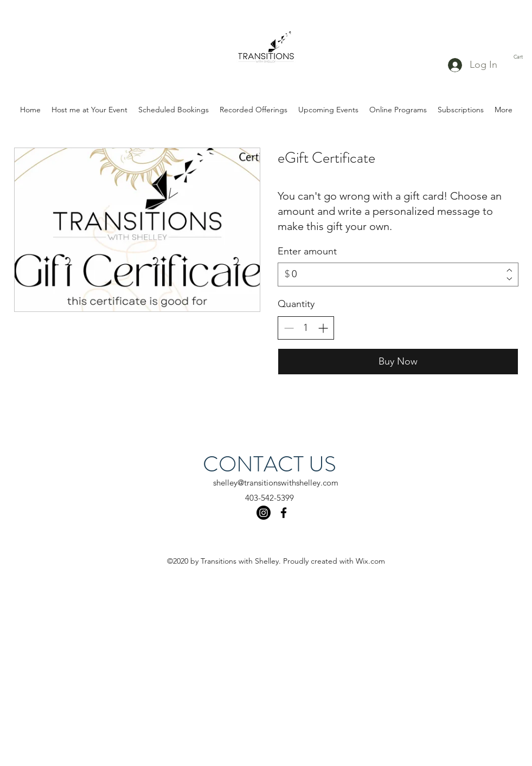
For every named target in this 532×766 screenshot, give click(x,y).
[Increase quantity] (323, 328)
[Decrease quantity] (289, 328)
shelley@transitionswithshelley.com (276, 483)
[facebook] (284, 513)
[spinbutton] (306, 328)
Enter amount (307, 251)
